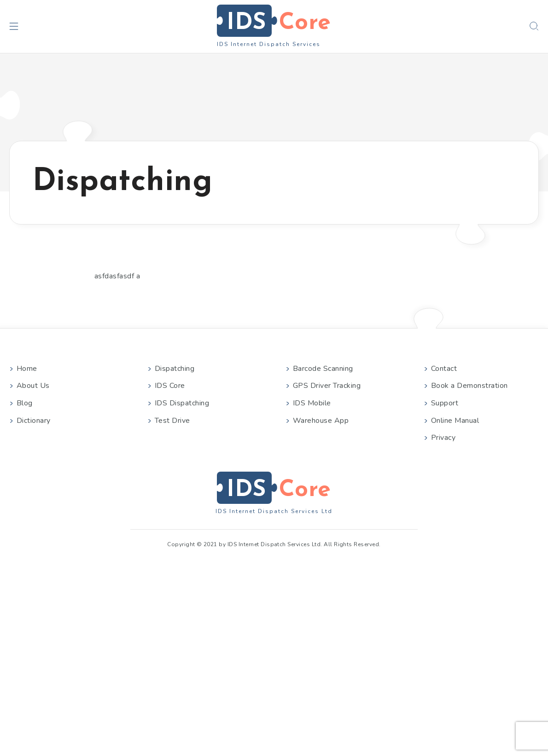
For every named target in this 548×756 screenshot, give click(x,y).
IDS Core (170, 386)
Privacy (443, 438)
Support (445, 403)
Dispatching (175, 369)
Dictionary (34, 421)
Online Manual (455, 421)
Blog (25, 403)
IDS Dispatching (182, 403)
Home (27, 369)
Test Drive (172, 421)
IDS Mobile (312, 403)
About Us (33, 386)
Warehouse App (321, 421)
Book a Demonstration (469, 386)
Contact (444, 369)
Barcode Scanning (323, 369)
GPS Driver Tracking (327, 386)
